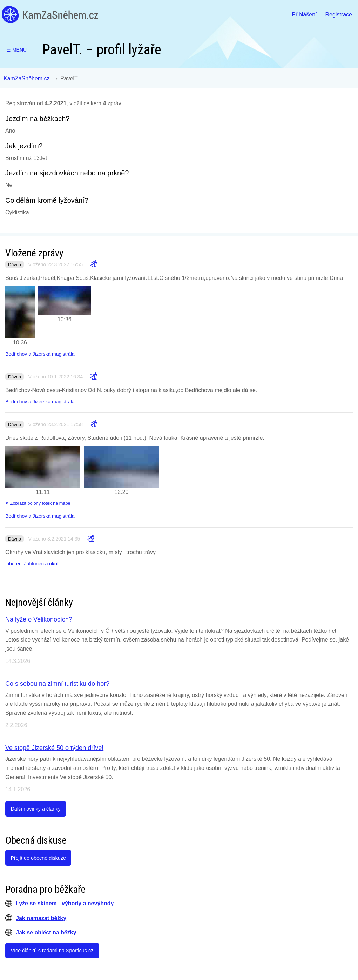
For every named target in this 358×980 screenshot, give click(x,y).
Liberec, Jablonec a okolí (32, 564)
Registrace (339, 15)
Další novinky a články (35, 809)
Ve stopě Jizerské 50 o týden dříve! (54, 748)
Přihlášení (304, 15)
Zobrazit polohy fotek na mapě (38, 503)
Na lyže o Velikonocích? (39, 619)
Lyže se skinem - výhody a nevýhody (65, 903)
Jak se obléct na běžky (46, 932)
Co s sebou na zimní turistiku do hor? (57, 684)
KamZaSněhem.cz (50, 15)
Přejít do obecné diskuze (38, 858)
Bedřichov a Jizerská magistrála (40, 354)
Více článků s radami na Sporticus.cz (52, 951)
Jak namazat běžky (41, 918)
